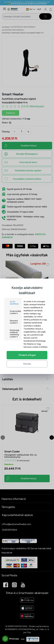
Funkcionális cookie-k (15, 312)
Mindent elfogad (27, 355)
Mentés (27, 364)
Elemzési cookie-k (14, 322)
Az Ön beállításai (14, 303)
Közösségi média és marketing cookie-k (14, 333)
